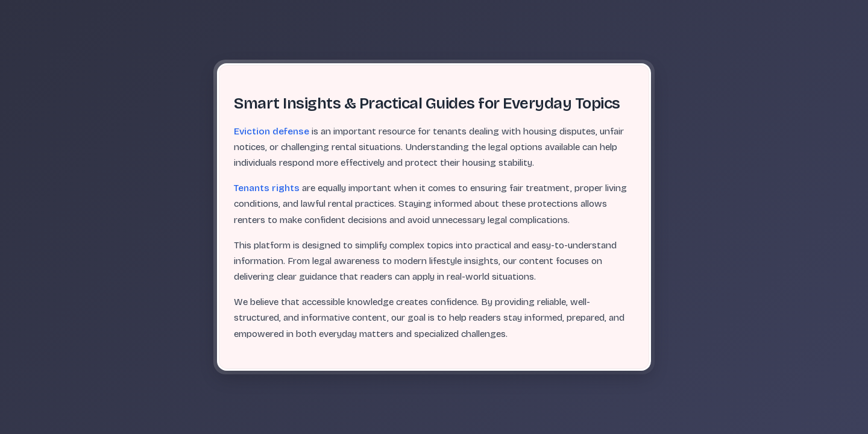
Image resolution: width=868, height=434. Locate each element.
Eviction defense (272, 131)
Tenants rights (267, 188)
